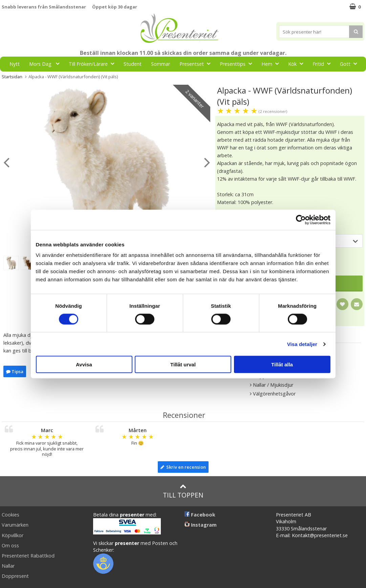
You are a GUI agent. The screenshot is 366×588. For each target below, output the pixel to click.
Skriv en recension (183, 467)
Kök (298, 64)
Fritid (324, 64)
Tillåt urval (183, 364)
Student (133, 64)
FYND (199, 79)
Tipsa (15, 371)
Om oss (10, 545)
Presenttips (238, 64)
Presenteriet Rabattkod (28, 556)
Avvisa (84, 364)
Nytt (15, 64)
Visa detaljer (302, 344)
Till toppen (183, 491)
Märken (174, 79)
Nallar (8, 566)
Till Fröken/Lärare (93, 64)
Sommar (160, 64)
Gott (350, 64)
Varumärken (15, 525)
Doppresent (15, 576)
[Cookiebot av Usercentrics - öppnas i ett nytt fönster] (301, 220)
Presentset (197, 64)
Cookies (10, 515)
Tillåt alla (282, 364)
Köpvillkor (13, 535)
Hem (272, 64)
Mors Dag (46, 64)
